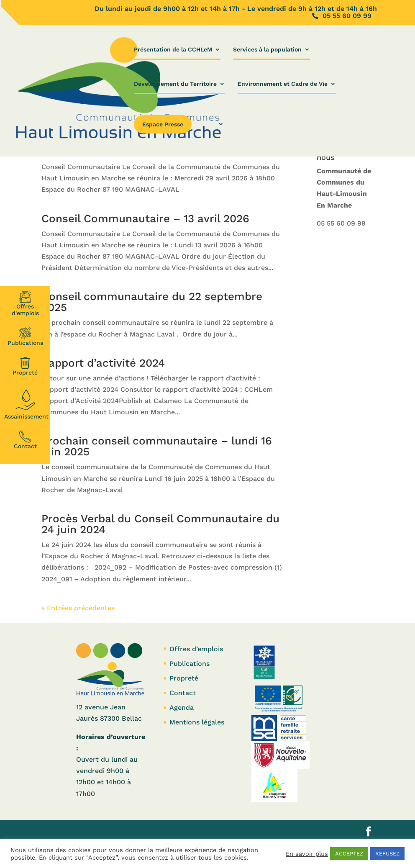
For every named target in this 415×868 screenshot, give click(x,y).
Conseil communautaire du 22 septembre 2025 (152, 302)
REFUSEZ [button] (387, 854)
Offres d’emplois (196, 649)
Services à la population (267, 50)
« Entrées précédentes (78, 608)
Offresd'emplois (25, 303)
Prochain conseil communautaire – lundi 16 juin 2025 (157, 446)
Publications (25, 336)
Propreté (25, 366)
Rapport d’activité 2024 (103, 363)
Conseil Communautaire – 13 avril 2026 (145, 218)
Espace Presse (163, 124)
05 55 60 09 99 (341, 223)
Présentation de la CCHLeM (173, 50)
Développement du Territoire (175, 84)
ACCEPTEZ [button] (349, 854)
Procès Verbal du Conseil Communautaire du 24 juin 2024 (160, 524)
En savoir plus (307, 854)
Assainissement (26, 403)
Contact (25, 440)
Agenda (182, 707)
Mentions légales (197, 722)
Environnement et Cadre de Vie (283, 84)
